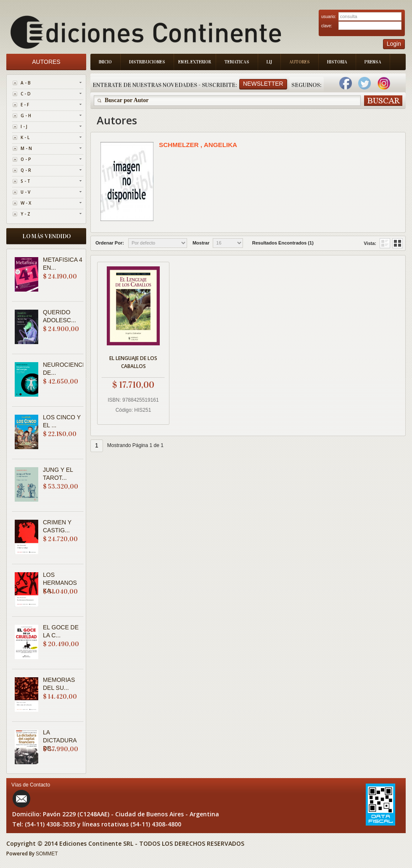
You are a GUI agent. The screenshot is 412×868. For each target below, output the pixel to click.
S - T (25, 181)
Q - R (26, 170)
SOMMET (47, 854)
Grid (385, 243)
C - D (26, 94)
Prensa (373, 62)
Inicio (105, 62)
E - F (25, 105)
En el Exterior (195, 62)
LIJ (269, 62)
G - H (26, 116)
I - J (24, 126)
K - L (25, 137)
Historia (337, 62)
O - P (26, 159)
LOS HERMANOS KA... (60, 583)
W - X (26, 203)
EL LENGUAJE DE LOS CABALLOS (133, 362)
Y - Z (25, 214)
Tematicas (237, 62)
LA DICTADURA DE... (60, 740)
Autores (300, 62)
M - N (26, 148)
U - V (25, 192)
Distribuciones (147, 62)
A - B (26, 83)
